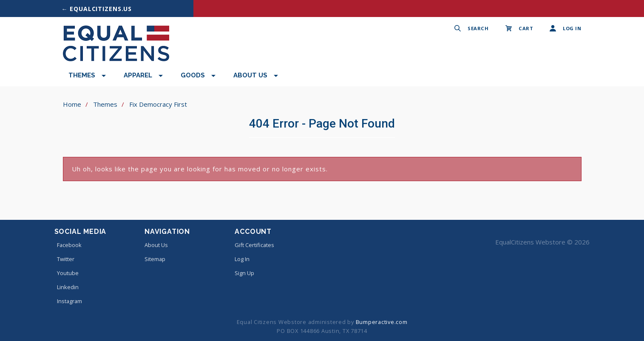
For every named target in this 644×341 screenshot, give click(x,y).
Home (72, 104)
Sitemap (155, 259)
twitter (64, 259)
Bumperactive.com (382, 322)
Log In (242, 259)
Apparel (138, 75)
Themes (82, 75)
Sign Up (244, 273)
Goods (193, 75)
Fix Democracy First (158, 104)
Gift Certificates (254, 245)
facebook (68, 245)
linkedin (67, 287)
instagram (68, 301)
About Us (250, 75)
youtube (67, 273)
